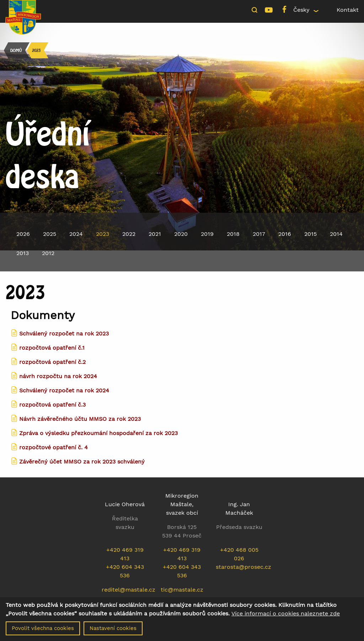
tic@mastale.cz (182, 590)
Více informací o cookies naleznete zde (286, 616)
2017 (259, 234)
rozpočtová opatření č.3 (52, 405)
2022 (129, 234)
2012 (48, 253)
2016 (285, 234)
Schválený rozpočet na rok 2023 (64, 333)
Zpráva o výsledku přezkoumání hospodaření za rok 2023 (98, 433)
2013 (23, 253)
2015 (311, 234)
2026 (23, 234)
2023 (36, 50)
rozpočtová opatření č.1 (52, 348)
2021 (155, 234)
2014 (336, 234)
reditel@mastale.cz (129, 590)
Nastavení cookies (113, 630)
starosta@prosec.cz (243, 567)
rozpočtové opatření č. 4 (53, 447)
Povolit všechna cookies (43, 630)
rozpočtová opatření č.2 (52, 362)
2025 (50, 234)
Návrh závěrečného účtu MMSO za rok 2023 (80, 419)
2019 (207, 234)
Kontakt (348, 10)
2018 (233, 234)
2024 (76, 234)
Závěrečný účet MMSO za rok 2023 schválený (82, 462)
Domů (16, 50)
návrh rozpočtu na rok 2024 (58, 376)
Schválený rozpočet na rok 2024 (64, 390)
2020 (181, 234)
